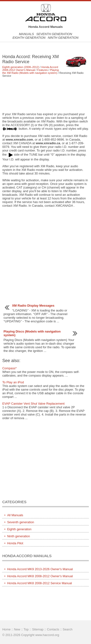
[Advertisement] (45, 95)
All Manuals (15, 515)
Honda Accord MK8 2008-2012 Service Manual (39, 583)
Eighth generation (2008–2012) (21, 67)
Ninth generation (63, 38)
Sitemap (38, 629)
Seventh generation (54, 34)
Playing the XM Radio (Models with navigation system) (30, 71)
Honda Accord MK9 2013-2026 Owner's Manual (40, 569)
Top (26, 629)
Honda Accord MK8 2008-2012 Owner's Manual (40, 576)
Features (42, 70)
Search (68, 629)
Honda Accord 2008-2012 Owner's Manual (30, 68)
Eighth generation (29, 38)
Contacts (53, 629)
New (17, 629)
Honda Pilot (15, 543)
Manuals (26, 34)
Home (6, 629)
